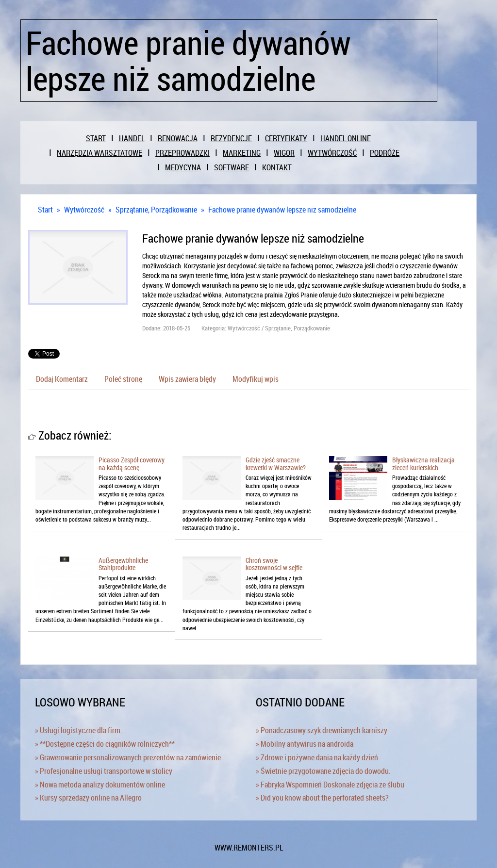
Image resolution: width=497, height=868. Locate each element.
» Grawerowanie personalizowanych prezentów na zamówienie (128, 757)
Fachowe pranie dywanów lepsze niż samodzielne (282, 210)
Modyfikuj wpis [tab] (256, 379)
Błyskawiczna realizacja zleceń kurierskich (423, 463)
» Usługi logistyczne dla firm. (79, 730)
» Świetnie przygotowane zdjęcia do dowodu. (323, 771)
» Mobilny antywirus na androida (305, 744)
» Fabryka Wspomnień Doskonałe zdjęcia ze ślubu (330, 785)
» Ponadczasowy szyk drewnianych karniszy (322, 730)
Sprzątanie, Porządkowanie (156, 210)
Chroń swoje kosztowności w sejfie (274, 564)
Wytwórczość (84, 210)
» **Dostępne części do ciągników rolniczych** (105, 744)
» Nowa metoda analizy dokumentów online (100, 785)
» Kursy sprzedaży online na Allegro (88, 798)
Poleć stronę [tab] (123, 379)
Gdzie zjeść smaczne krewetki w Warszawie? (276, 463)
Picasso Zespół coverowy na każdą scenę (132, 463)
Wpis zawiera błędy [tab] (187, 379)
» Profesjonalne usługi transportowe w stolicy (104, 771)
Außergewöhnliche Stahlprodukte (123, 564)
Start (45, 210)
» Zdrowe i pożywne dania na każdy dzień (317, 757)
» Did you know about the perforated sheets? (322, 798)
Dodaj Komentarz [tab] (62, 379)
